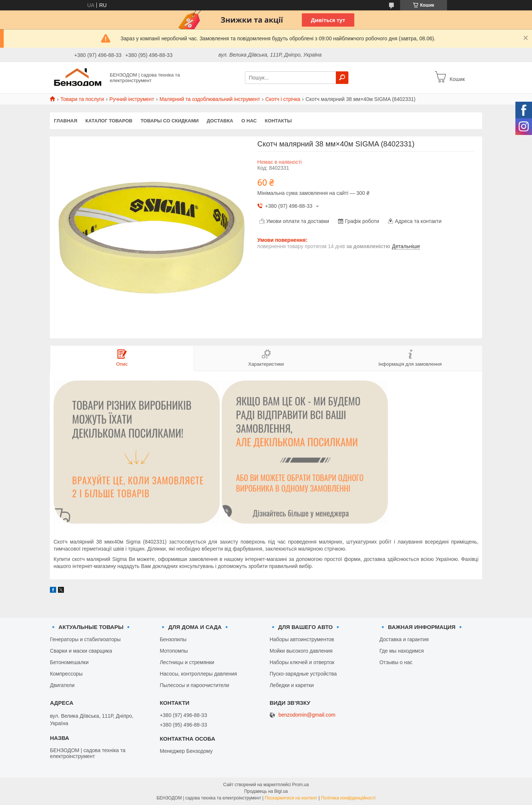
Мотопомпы (174, 651)
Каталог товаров (109, 121)
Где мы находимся (402, 651)
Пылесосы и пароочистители (194, 685)
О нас (249, 121)
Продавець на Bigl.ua (266, 791)
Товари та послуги (82, 99)
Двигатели (62, 685)
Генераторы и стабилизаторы (85, 639)
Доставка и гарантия (404, 639)
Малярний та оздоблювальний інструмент (210, 99)
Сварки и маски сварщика (81, 651)
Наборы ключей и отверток (302, 662)
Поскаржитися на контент (291, 798)
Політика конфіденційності (348, 798)
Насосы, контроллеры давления (198, 674)
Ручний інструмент (132, 99)
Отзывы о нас (396, 662)
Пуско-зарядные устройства (303, 674)
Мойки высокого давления (301, 651)
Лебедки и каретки (292, 685)
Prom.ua (301, 785)
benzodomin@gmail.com (307, 715)
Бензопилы (173, 639)
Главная (66, 121)
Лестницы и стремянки (187, 662)
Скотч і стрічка (283, 99)
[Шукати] (342, 78)
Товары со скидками (170, 121)
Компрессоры (66, 674)
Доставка (220, 121)
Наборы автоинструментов (302, 639)
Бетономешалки (69, 662)
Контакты (278, 121)
